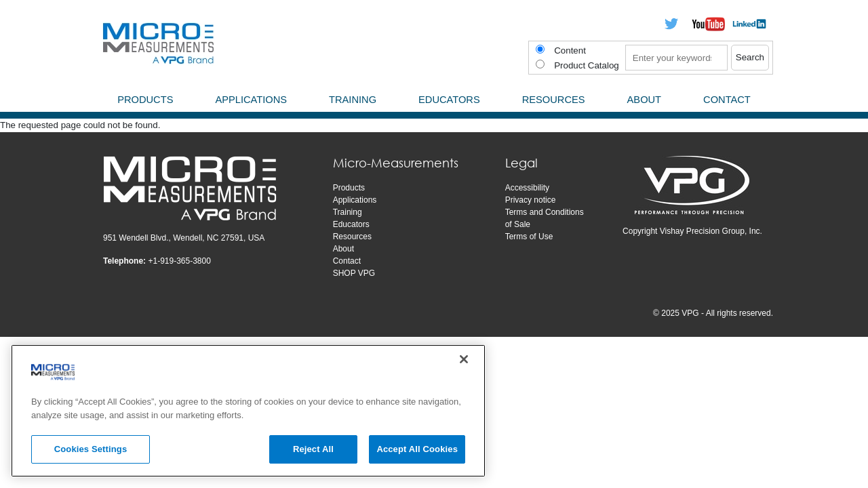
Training (348, 212)
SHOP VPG (354, 273)
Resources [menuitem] (554, 100)
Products (349, 188)
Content (570, 50)
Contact (347, 261)
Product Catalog (587, 65)
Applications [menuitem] (251, 100)
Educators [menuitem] (449, 100)
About (343, 249)
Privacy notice (531, 200)
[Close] (464, 359)
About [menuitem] (645, 100)
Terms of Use (529, 237)
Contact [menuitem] (727, 100)
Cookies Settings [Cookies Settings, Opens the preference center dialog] (91, 449)
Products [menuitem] (145, 100)
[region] (248, 411)
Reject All (313, 449)
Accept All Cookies (417, 449)
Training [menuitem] (353, 100)
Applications (355, 200)
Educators (351, 224)
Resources (352, 237)
